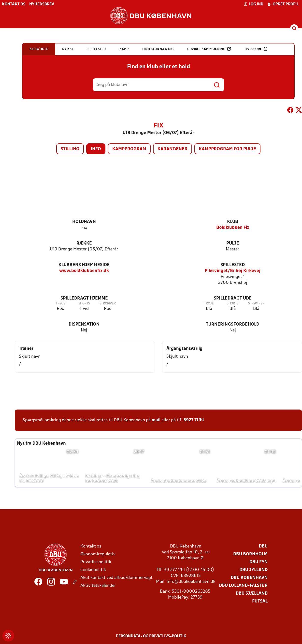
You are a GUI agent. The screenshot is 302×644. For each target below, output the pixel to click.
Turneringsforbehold (233, 324)
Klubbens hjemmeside (84, 265)
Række (84, 243)
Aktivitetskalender (98, 586)
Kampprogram (129, 149)
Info (96, 149)
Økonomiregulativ (98, 554)
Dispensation (84, 324)
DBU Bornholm (250, 554)
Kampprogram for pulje (227, 149)
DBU (263, 546)
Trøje (61, 304)
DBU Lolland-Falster (243, 586)
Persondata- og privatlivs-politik (151, 636)
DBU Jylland (253, 570)
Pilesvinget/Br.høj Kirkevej (233, 271)
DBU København (249, 578)
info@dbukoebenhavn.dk (191, 582)
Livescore (256, 49)
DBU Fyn (259, 562)
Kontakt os (14, 4)
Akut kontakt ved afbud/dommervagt (116, 578)
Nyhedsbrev (42, 4)
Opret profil (283, 4)
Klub (233, 222)
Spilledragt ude (233, 298)
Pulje (233, 243)
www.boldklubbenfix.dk (84, 271)
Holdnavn (84, 222)
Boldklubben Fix (233, 228)
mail (156, 420)
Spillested (233, 265)
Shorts (84, 304)
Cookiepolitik (93, 570)
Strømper (108, 304)
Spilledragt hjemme (84, 298)
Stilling (70, 149)
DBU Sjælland (252, 594)
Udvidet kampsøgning (209, 49)
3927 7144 (194, 420)
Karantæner (173, 149)
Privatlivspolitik (96, 562)
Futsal (260, 601)
